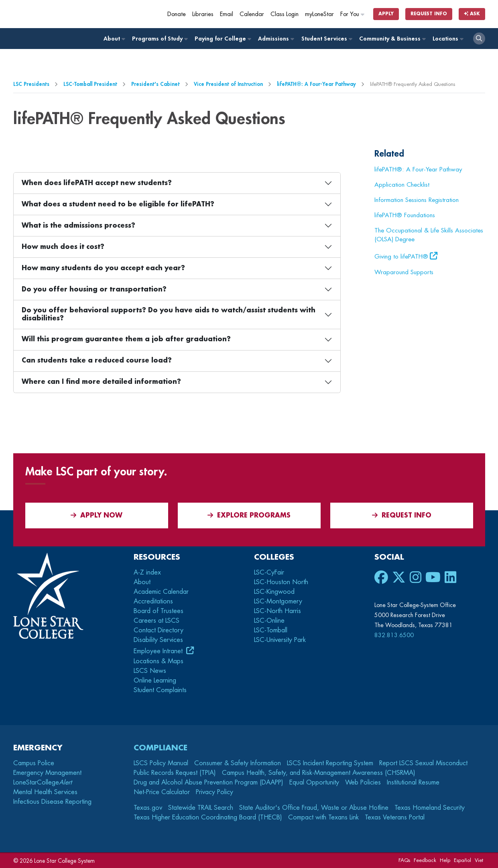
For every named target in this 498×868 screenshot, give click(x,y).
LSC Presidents (31, 84)
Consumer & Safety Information (238, 763)
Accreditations (153, 601)
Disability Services (158, 640)
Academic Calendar (161, 592)
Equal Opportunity (314, 782)
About (114, 39)
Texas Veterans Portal (395, 817)
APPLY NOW (97, 515)
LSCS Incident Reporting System (330, 763)
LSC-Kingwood (274, 592)
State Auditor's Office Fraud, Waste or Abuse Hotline (314, 808)
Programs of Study (160, 39)
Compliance (161, 748)
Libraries (203, 14)
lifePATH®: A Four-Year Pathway (316, 84)
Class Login (285, 14)
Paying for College (223, 39)
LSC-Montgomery (278, 601)
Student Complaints (160, 690)
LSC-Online (269, 621)
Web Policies (363, 782)
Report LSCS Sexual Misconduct (423, 763)
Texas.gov (148, 808)
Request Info (429, 14)
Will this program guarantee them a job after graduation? (126, 339)
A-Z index (147, 573)
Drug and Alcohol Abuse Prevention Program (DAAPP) (208, 782)
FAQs (404, 860)
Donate (177, 14)
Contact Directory (159, 630)
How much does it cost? (63, 247)
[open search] (479, 39)
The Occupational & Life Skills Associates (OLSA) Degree (429, 235)
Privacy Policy (214, 792)
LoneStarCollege (43, 782)
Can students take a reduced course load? (97, 361)
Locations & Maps (159, 661)
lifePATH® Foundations (405, 215)
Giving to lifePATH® (401, 257)
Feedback (425, 860)
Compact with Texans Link (323, 817)
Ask (472, 14)
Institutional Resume (413, 782)
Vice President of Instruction (228, 84)
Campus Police (34, 763)
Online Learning (155, 681)
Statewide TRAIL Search (201, 808)
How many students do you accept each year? (103, 268)
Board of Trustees (159, 611)
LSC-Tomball (271, 630)
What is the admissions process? (78, 226)
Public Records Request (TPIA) (175, 773)
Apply (386, 14)
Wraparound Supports (404, 272)
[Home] (71, 14)
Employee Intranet (159, 651)
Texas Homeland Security (430, 808)
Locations (448, 39)
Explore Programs (249, 515)
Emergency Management (47, 773)
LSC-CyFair (269, 573)
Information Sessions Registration (417, 200)
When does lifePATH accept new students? (97, 183)
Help (445, 860)
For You (353, 14)
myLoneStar (319, 14)
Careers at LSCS (157, 621)
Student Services (326, 39)
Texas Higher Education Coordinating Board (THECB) (208, 817)
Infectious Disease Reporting (52, 802)
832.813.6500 (394, 635)
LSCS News (150, 671)
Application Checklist (402, 185)
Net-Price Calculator (162, 792)
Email (227, 14)
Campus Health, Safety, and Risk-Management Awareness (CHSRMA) (319, 773)
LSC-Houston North (281, 582)
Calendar (252, 14)
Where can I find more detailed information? (101, 382)
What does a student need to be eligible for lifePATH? (118, 204)
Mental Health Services (45, 792)
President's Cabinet (155, 84)
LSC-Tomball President (90, 84)
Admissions (276, 39)
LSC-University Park (280, 640)
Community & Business (392, 39)
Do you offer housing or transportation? (94, 289)
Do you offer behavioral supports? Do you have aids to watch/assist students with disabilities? (169, 314)
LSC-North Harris (277, 611)
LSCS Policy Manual (161, 763)
